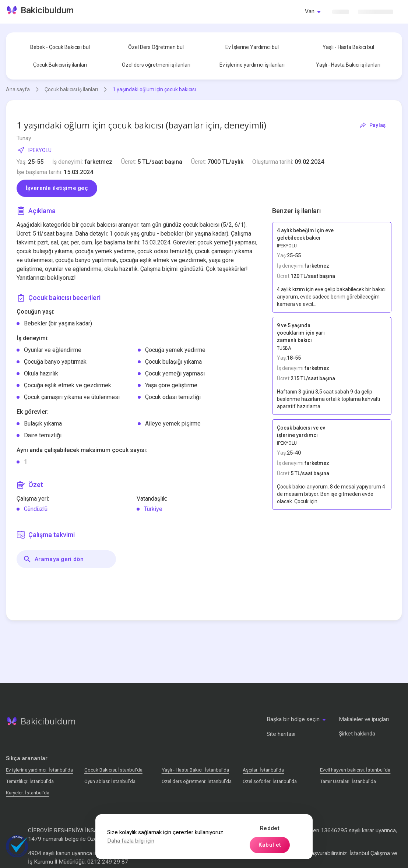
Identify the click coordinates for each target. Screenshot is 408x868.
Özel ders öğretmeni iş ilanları (156, 65)
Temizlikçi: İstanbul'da (30, 781)
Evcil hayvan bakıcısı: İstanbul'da (355, 770)
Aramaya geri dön (53, 559)
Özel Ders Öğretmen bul (156, 47)
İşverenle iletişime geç (57, 188)
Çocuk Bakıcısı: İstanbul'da (113, 770)
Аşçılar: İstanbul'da (263, 770)
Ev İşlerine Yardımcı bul (252, 47)
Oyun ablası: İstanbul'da (110, 781)
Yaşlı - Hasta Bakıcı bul (348, 47)
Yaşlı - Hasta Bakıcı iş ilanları (348, 65)
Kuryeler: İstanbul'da (28, 793)
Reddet (270, 828)
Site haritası (281, 734)
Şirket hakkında (357, 734)
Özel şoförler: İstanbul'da (270, 781)
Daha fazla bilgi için (131, 841)
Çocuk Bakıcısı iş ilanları (60, 65)
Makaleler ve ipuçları (364, 719)
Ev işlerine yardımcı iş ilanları (252, 65)
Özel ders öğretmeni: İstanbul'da (197, 781)
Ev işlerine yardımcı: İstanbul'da (39, 770)
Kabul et (270, 845)
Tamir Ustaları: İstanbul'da (348, 781)
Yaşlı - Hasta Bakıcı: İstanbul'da (195, 770)
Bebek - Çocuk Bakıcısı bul (60, 47)
